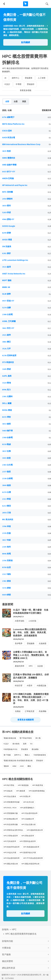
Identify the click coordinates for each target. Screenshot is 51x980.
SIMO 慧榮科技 (9, 158)
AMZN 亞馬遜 (8, 178)
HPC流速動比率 (28, 819)
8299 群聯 (6, 233)
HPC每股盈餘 (23, 785)
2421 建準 (6, 335)
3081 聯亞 (6, 342)
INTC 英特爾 (7, 192)
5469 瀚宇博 (7, 431)
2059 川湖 (6, 513)
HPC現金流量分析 (28, 825)
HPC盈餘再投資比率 (35, 830)
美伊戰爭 (19, 644)
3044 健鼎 (6, 485)
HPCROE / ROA (10, 808)
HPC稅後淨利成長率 (12, 847)
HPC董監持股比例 (11, 864)
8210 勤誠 (6, 444)
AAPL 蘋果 (7, 376)
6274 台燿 (6, 492)
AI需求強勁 (20, 621)
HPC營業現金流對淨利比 (13, 830)
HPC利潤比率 (25, 796)
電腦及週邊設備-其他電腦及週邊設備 (18, 761)
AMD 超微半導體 (9, 165)
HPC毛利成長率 (10, 841)
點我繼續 (26, 42)
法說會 (40, 666)
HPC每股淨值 (38, 785)
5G (31, 744)
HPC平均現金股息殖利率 (33, 858)
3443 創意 (6, 458)
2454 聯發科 (7, 199)
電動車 (6, 766)
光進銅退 (43, 644)
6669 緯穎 (6, 595)
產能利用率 (20, 666)
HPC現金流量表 (10, 796)
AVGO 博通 (7, 240)
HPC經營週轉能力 (27, 808)
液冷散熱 (16, 744)
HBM (14, 766)
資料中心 (16, 78)
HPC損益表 (8, 791)
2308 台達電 (7, 314)
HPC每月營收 (9, 785)
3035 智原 (6, 151)
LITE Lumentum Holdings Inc (15, 260)
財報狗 (5, 929)
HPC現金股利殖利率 (12, 858)
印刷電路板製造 (40, 755)
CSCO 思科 (7, 131)
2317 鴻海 (6, 574)
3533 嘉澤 (6, 267)
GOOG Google (9, 226)
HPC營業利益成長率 (28, 841)
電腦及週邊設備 (10, 738)
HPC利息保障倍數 (11, 825)
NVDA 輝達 (7, 410)
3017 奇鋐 (6, 540)
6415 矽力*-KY (9, 172)
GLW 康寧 (6, 294)
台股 (16, 101)
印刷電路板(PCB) (10, 749)
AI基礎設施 (41, 686)
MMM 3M (6, 287)
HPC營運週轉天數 (11, 813)
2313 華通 (6, 499)
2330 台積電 (7, 479)
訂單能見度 (30, 711)
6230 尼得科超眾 (9, 355)
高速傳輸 (43, 711)
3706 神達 (6, 526)
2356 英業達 (7, 561)
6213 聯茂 (6, 506)
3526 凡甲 (6, 349)
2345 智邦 (6, 547)
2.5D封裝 (32, 621)
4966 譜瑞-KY (8, 219)
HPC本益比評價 (10, 853)
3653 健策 (6, 424)
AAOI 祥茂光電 (9, 138)
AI (5, 78)
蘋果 (25, 744)
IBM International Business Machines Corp (21, 144)
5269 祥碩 (6, 212)
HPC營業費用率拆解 (12, 802)
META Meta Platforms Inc (13, 124)
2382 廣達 (6, 581)
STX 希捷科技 (8, 362)
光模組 (18, 711)
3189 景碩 (6, 369)
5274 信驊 (6, 308)
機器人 (27, 755)
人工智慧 (42, 78)
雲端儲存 (31, 84)
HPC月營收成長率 (11, 836)
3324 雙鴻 (6, 383)
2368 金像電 (7, 438)
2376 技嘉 (6, 533)
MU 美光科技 (8, 520)
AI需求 (30, 686)
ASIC (22, 766)
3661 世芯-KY (8, 328)
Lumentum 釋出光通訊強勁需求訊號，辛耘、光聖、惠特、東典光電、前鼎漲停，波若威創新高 (30, 633)
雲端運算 (29, 78)
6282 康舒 (6, 253)
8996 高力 (6, 390)
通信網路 (35, 749)
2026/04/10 (18, 639)
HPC (31, 666)
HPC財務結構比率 (11, 819)
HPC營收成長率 (28, 836)
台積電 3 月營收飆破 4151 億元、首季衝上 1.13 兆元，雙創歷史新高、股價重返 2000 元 (31, 655)
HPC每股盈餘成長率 (31, 847)
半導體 (18, 84)
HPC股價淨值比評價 (28, 853)
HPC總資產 (21, 791)
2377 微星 (6, 472)
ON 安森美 (7, 247)
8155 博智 (6, 417)
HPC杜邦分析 (28, 802)
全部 (7, 101)
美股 (24, 101)
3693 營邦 (6, 206)
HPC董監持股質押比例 (30, 864)
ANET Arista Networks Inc (14, 274)
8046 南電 (6, 554)
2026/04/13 (18, 617)
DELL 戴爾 (7, 403)
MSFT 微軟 (7, 280)
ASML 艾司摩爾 (9, 321)
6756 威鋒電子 (8, 117)
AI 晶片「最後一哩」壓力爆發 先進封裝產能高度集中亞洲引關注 (31, 611)
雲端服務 (31, 644)
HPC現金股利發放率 (29, 813)
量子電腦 (7, 755)
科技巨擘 (19, 686)
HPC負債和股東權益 (37, 791)
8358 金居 (6, 567)
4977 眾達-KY (8, 301)
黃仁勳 (38, 738)
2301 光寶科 (7, 396)
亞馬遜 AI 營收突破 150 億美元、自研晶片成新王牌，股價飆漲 (31, 676)
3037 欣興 (6, 451)
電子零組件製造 (26, 738)
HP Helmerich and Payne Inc (15, 185)
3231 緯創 (6, 588)
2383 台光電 (7, 465)
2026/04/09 (18, 707)
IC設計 (7, 84)
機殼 (29, 766)
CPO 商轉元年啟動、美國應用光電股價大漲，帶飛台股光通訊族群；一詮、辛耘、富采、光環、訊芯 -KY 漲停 (31, 699)
